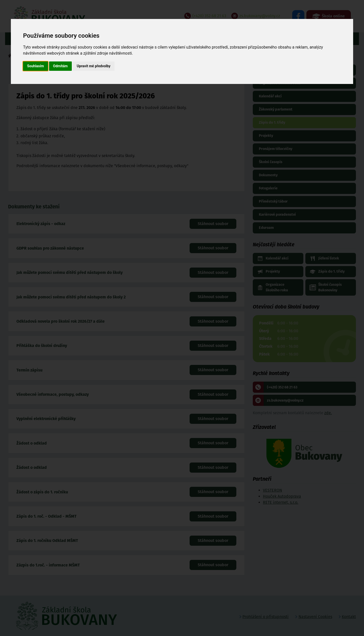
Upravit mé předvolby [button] (94, 66)
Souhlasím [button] (36, 66)
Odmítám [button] (60, 66)
